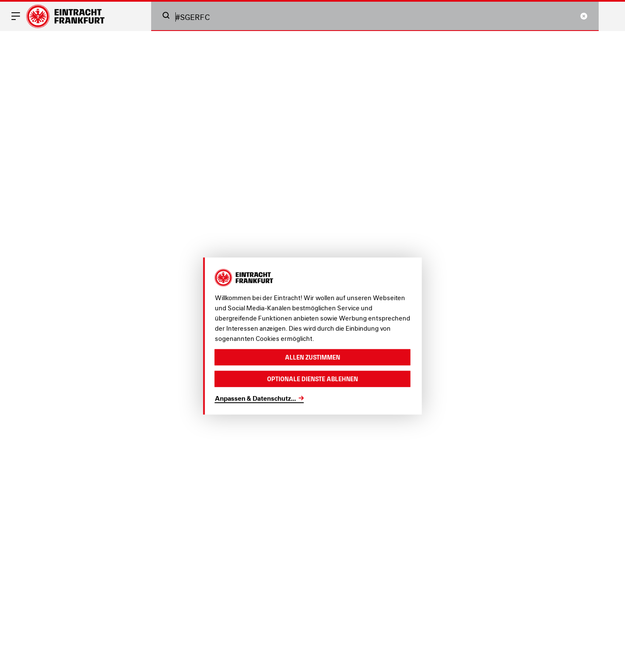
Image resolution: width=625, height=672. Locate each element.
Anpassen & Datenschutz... (255, 398)
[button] (166, 15)
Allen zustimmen (312, 357)
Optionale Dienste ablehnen (312, 379)
